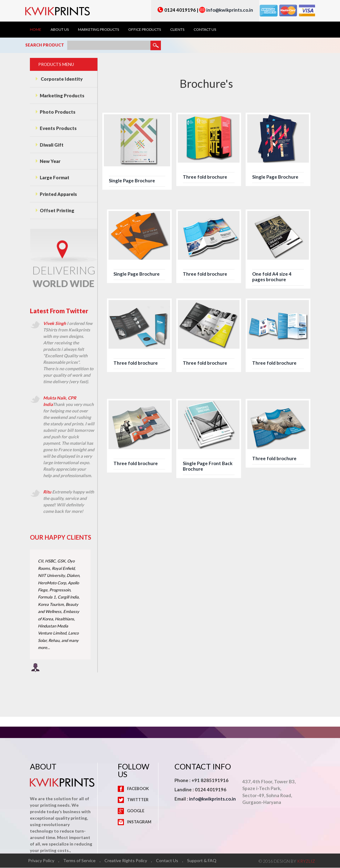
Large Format (53, 178)
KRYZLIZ (306, 861)
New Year (48, 161)
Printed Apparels (56, 194)
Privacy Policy (41, 861)
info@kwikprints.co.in (230, 10)
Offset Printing (55, 211)
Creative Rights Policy (126, 861)
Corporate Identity (59, 79)
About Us (60, 30)
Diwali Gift (50, 145)
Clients (177, 30)
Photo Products (56, 112)
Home (36, 30)
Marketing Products (98, 30)
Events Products (56, 128)
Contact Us (205, 30)
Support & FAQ (202, 861)
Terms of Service (80, 861)
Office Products (145, 30)
